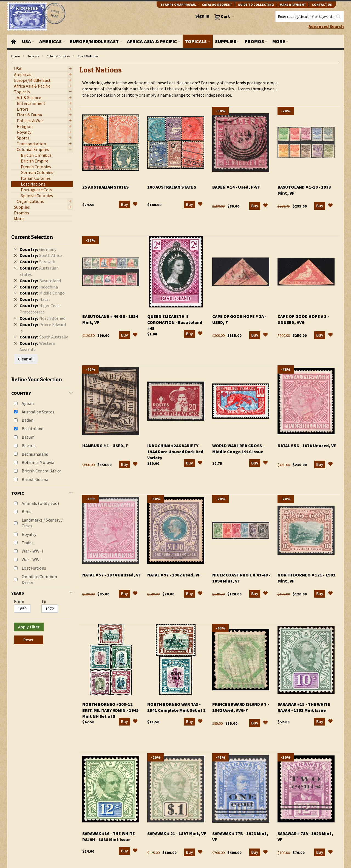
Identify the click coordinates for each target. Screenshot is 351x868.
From (19, 601)
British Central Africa (42, 471)
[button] (135, 205)
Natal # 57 (112, 575)
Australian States (38, 412)
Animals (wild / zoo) (40, 503)
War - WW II (32, 551)
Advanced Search (326, 26)
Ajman (28, 403)
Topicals (33, 56)
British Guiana (35, 479)
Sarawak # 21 (177, 833)
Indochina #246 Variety (175, 452)
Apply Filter (29, 627)
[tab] (42, 437)
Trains (28, 543)
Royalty (29, 534)
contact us (322, 5)
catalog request (217, 5)
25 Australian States (105, 187)
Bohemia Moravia (38, 462)
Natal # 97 (174, 575)
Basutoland (32, 429)
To (44, 601)
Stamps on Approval (178, 5)
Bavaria (29, 446)
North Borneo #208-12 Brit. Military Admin (111, 710)
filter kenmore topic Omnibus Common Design (14, 63)
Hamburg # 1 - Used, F (105, 446)
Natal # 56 (307, 446)
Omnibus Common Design (39, 579)
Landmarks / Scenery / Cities (42, 523)
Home (15, 56)
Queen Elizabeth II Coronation (175, 322)
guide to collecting (256, 5)
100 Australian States (172, 187)
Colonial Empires (58, 56)
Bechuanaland (35, 454)
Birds (26, 511)
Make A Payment (293, 5)
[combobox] (310, 16)
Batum (28, 437)
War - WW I (32, 559)
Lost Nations (34, 568)
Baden (28, 420)
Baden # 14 (236, 187)
